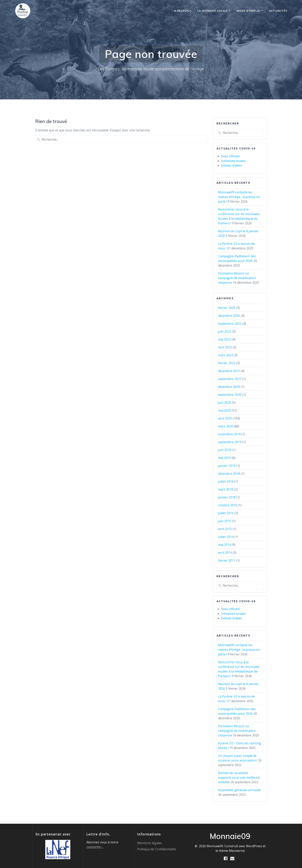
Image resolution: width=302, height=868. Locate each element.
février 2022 (227, 363)
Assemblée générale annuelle (239, 790)
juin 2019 (225, 450)
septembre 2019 (230, 442)
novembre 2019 (229, 434)
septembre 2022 (230, 324)
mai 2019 (224, 458)
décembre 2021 (229, 371)
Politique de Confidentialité (156, 849)
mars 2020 (226, 426)
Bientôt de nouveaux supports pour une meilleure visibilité (239, 777)
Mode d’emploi (249, 11)
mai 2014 (224, 545)
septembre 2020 (230, 395)
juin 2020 (225, 403)
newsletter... (95, 847)
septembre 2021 (230, 379)
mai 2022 (224, 339)
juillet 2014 (226, 537)
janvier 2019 (227, 466)
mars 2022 (226, 355)
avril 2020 (225, 418)
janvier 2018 (227, 497)
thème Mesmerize (232, 850)
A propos (181, 11)
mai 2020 (224, 410)
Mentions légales (150, 843)
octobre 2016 (228, 505)
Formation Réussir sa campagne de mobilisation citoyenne (237, 278)
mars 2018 (226, 489)
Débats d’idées (232, 165)
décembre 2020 (229, 387)
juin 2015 (225, 521)
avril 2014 (225, 553)
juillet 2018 (226, 481)
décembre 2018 (229, 474)
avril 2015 (225, 529)
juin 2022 (225, 331)
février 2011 (227, 560)
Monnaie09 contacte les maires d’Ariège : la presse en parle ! (239, 197)
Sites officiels (230, 156)
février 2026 (227, 308)
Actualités (278, 11)
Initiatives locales (233, 161)
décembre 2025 (229, 316)
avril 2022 (225, 347)
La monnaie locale (213, 11)
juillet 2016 (226, 513)
